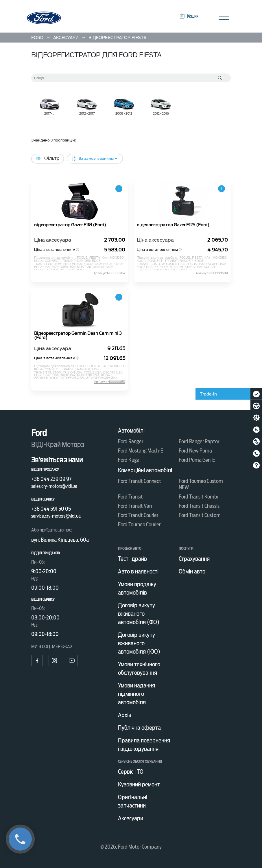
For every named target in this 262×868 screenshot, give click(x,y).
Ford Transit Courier (138, 515)
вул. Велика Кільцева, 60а (60, 540)
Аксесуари (131, 818)
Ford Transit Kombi (199, 497)
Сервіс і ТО (131, 772)
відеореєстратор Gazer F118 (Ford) (70, 225)
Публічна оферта (139, 728)
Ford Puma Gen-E (197, 460)
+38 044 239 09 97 (51, 479)
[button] (189, 16)
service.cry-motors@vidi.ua (56, 516)
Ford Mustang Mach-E (141, 451)
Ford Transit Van (135, 506)
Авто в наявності (138, 571)
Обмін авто (192, 571)
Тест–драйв (132, 559)
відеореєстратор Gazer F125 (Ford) (173, 225)
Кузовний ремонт (139, 784)
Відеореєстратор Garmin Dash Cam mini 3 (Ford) (78, 336)
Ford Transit (130, 497)
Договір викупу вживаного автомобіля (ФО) (139, 614)
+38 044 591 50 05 (51, 509)
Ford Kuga (129, 460)
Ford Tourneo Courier (139, 524)
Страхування (194, 559)
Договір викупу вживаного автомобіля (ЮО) (139, 643)
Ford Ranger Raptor (199, 441)
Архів (125, 715)
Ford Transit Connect (140, 481)
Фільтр (48, 158)
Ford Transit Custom (200, 515)
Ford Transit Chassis (199, 506)
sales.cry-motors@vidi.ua (54, 486)
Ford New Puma (195, 451)
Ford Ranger (131, 441)
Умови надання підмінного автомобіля (136, 694)
